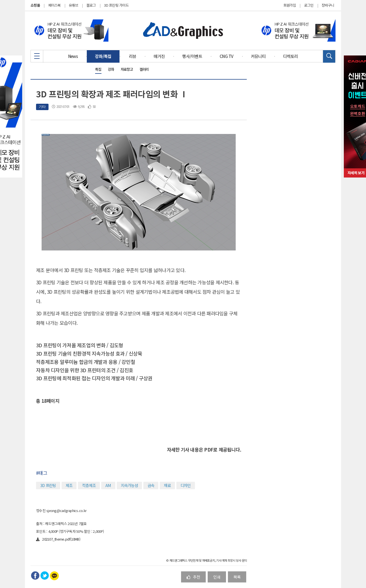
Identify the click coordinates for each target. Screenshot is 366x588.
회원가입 (290, 5)
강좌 (111, 69)
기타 (42, 107)
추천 (193, 577)
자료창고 (127, 69)
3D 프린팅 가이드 (116, 5)
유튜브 (73, 5)
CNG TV (227, 56)
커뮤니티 (258, 56)
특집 (98, 69)
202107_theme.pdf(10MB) (58, 539)
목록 (237, 577)
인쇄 (217, 577)
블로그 (91, 5)
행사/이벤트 (192, 56)
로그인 (309, 5)
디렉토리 (290, 56)
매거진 (159, 56)
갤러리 (144, 69)
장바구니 (328, 5)
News (73, 56)
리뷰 (133, 56)
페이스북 (54, 5)
